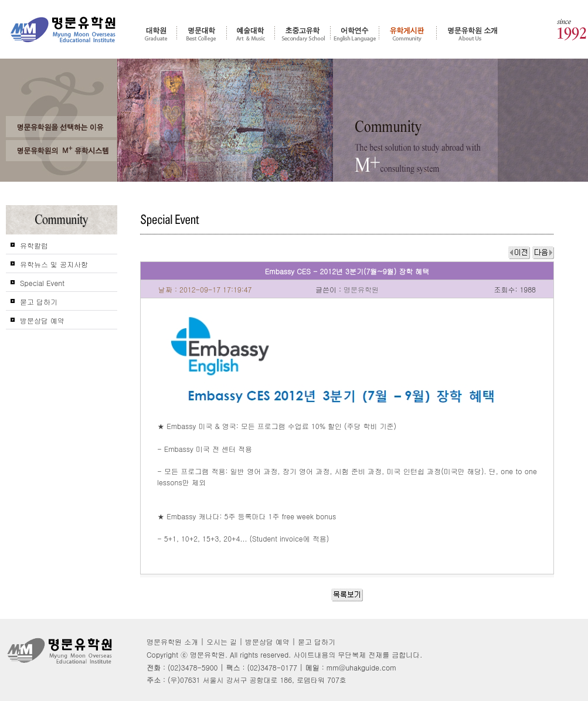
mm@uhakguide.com (361, 667)
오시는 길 (222, 642)
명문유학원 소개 (473, 33)
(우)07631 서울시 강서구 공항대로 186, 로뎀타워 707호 (257, 680)
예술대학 (251, 33)
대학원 (156, 33)
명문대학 (202, 33)
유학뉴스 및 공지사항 (54, 264)
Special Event (42, 283)
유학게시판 (408, 33)
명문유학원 (63, 30)
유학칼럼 (34, 245)
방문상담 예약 (42, 320)
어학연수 (355, 33)
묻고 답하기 (39, 302)
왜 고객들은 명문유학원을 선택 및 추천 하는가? (62, 127)
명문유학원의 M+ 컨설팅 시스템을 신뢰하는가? (62, 151)
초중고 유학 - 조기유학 (303, 33)
